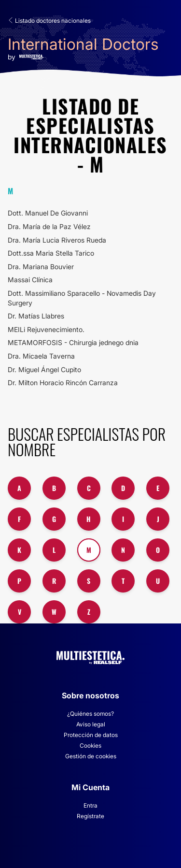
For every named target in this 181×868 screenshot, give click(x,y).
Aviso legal (91, 724)
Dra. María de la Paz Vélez (49, 226)
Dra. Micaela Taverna (41, 356)
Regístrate (90, 816)
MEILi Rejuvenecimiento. (46, 329)
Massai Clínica (30, 280)
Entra (90, 805)
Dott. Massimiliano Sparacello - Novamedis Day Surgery (82, 298)
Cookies (90, 745)
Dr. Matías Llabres (36, 316)
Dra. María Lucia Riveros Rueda (57, 240)
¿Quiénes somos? (90, 714)
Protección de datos (91, 735)
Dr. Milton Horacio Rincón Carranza (63, 383)
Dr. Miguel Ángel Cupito (44, 369)
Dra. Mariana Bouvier (41, 267)
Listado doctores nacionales (49, 21)
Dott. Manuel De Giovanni (48, 213)
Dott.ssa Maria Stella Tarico (51, 253)
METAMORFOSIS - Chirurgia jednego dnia (73, 342)
